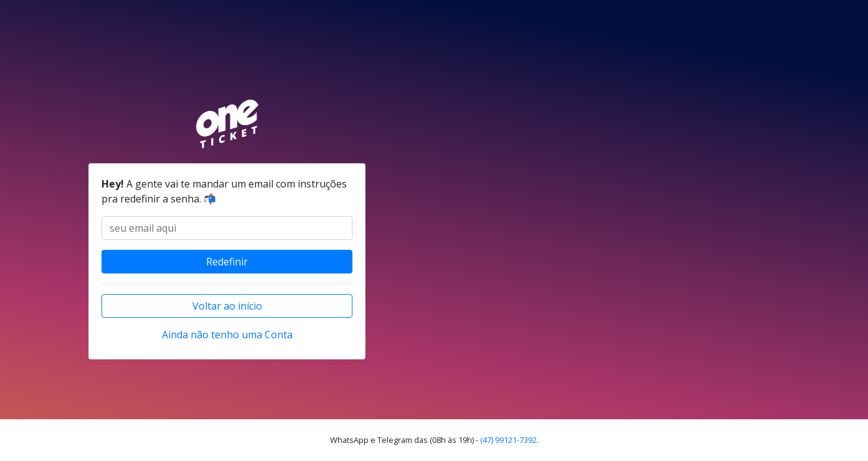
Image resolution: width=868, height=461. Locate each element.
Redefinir (227, 262)
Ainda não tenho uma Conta (227, 335)
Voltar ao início (227, 306)
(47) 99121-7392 (508, 440)
